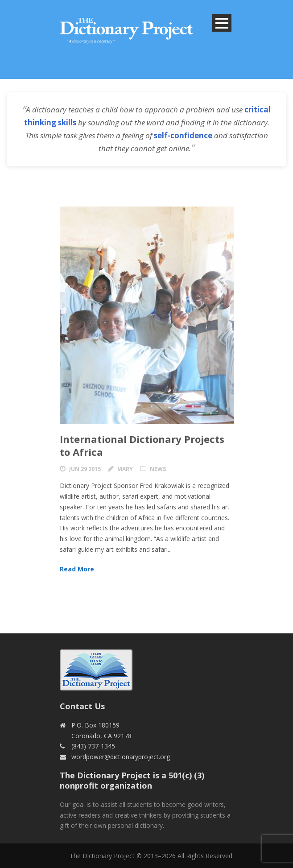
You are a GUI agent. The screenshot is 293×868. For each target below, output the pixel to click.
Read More (77, 569)
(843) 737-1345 (93, 746)
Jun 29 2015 (85, 469)
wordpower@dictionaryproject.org (121, 757)
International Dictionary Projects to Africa (142, 445)
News (158, 469)
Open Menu (222, 23)
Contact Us (82, 706)
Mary (125, 469)
